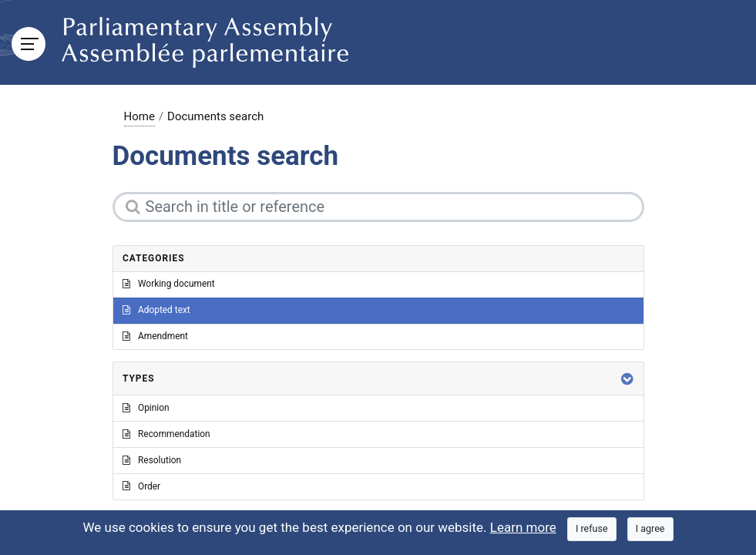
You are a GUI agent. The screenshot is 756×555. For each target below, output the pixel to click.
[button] (627, 379)
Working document (169, 284)
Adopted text (156, 310)
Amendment (155, 336)
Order (141, 486)
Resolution (152, 460)
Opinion (146, 408)
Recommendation (166, 434)
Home (139, 116)
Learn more (523, 527)
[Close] (592, 529)
